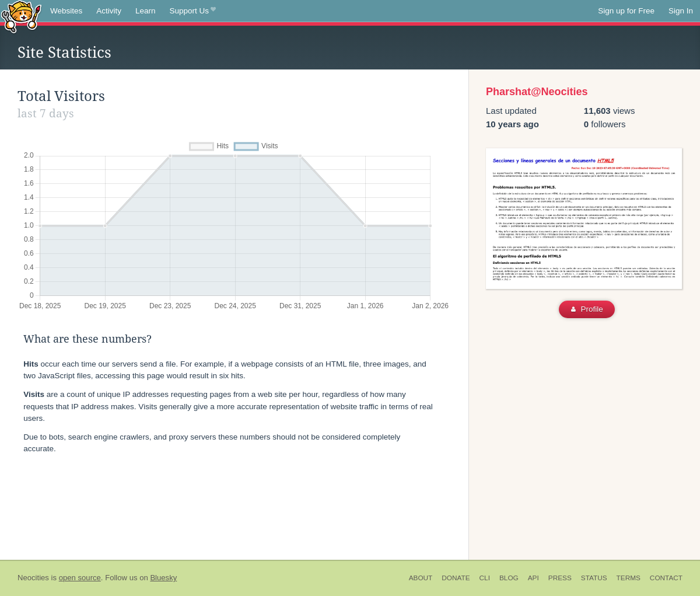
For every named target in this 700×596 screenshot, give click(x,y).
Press (560, 578)
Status (594, 578)
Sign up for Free (626, 11)
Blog (509, 578)
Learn (146, 11)
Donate (456, 578)
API (533, 578)
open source (80, 578)
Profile (587, 309)
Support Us (193, 11)
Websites (66, 11)
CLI (485, 578)
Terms (629, 578)
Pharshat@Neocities (537, 92)
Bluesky (163, 578)
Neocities (33, 578)
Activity (109, 11)
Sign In (681, 11)
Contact (666, 578)
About (421, 578)
